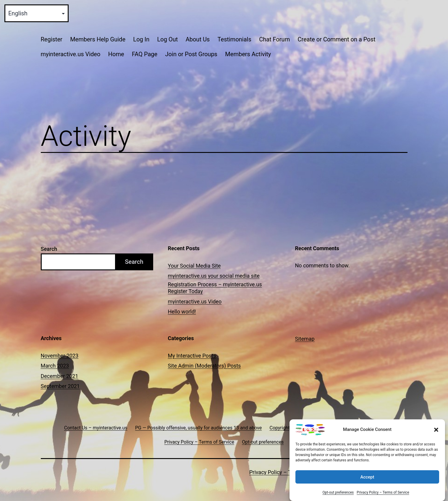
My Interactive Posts (192, 356)
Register (52, 39)
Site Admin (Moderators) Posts (204, 366)
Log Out (168, 39)
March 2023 (55, 366)
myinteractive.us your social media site (214, 276)
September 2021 (60, 386)
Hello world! (182, 312)
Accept (367, 477)
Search (49, 249)
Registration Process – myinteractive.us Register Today (215, 288)
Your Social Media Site (194, 266)
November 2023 (60, 356)
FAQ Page (145, 54)
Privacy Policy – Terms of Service (383, 492)
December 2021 (60, 376)
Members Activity (248, 54)
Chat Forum (274, 39)
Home (116, 54)
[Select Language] (37, 13)
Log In (141, 39)
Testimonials (234, 39)
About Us (198, 39)
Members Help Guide (98, 39)
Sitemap (305, 339)
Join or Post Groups (191, 54)
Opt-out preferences (338, 492)
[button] (436, 430)
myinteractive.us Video (71, 54)
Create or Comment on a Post (337, 39)
